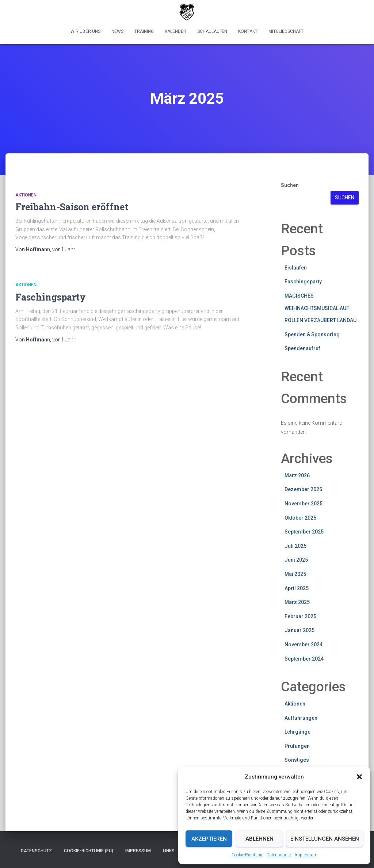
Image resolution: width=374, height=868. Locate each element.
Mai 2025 (295, 574)
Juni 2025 (296, 560)
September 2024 (304, 659)
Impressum (306, 855)
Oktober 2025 (300, 518)
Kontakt (248, 31)
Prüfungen (297, 746)
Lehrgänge (297, 732)
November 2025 (304, 504)
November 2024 (304, 645)
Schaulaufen (212, 31)
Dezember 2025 (303, 489)
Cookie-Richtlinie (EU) (89, 851)
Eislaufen (296, 268)
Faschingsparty (51, 297)
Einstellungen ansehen (325, 839)
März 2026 (297, 475)
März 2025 (297, 602)
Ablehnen (259, 839)
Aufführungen (301, 718)
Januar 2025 (299, 630)
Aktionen (26, 195)
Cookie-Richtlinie (247, 855)
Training (144, 31)
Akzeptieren (209, 839)
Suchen (290, 185)
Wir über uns (85, 31)
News (117, 31)
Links (169, 851)
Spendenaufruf (302, 348)
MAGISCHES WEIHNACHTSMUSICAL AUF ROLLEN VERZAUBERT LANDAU (320, 308)
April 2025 (297, 588)
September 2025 (304, 532)
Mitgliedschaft (286, 31)
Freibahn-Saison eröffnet (72, 207)
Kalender (175, 31)
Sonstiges (297, 760)
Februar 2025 (300, 616)
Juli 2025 (295, 546)
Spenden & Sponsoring (312, 334)
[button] (359, 777)
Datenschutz (279, 855)
